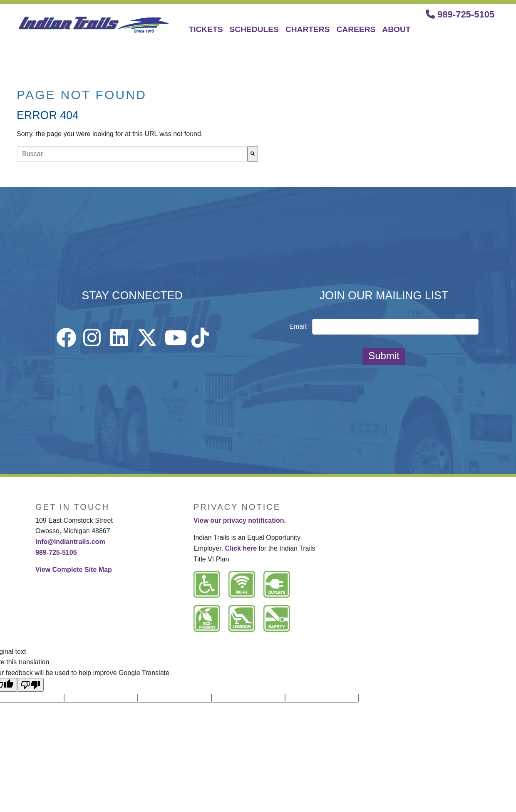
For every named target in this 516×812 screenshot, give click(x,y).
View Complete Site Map (74, 570)
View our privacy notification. (240, 520)
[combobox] (132, 154)
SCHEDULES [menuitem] (254, 29)
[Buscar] (253, 154)
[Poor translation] (30, 685)
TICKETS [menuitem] (206, 29)
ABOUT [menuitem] (396, 29)
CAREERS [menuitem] (356, 29)
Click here (241, 548)
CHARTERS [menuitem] (308, 29)
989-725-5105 (460, 14)
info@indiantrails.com (70, 542)
